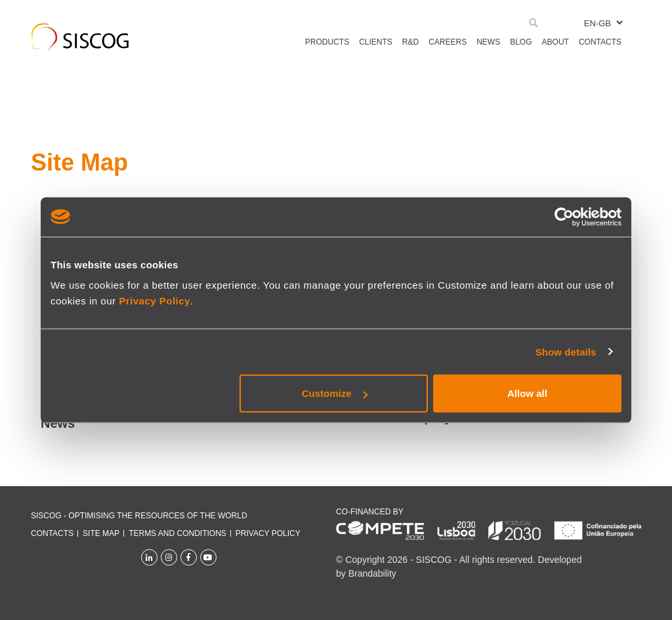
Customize (335, 393)
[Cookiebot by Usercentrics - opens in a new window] (564, 217)
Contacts (52, 533)
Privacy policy (268, 533)
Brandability (372, 573)
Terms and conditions (178, 533)
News (58, 423)
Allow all (527, 393)
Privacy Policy (155, 301)
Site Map (101, 533)
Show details (566, 351)
